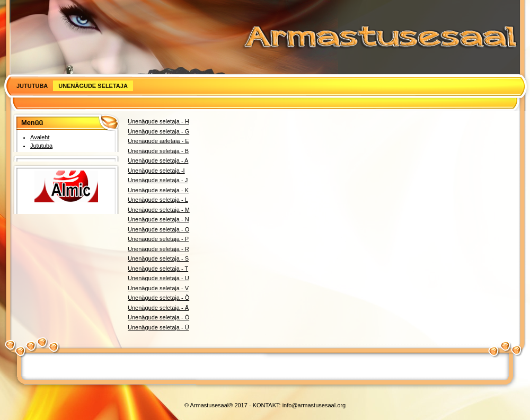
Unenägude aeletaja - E (158, 141)
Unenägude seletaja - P (158, 239)
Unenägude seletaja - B (158, 151)
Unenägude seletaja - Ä (158, 308)
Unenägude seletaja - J (158, 180)
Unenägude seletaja (93, 86)
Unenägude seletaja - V (158, 288)
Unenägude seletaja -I (156, 171)
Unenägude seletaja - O (158, 229)
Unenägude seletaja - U (158, 278)
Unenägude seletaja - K (158, 190)
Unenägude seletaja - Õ (158, 298)
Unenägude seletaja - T (158, 269)
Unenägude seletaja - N (158, 219)
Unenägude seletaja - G (158, 131)
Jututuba (32, 86)
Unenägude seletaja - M (159, 210)
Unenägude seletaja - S (158, 258)
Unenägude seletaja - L (158, 200)
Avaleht (40, 137)
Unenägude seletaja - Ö (158, 317)
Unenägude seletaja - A (158, 160)
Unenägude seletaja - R (158, 249)
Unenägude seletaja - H (158, 121)
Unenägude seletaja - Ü (158, 327)
